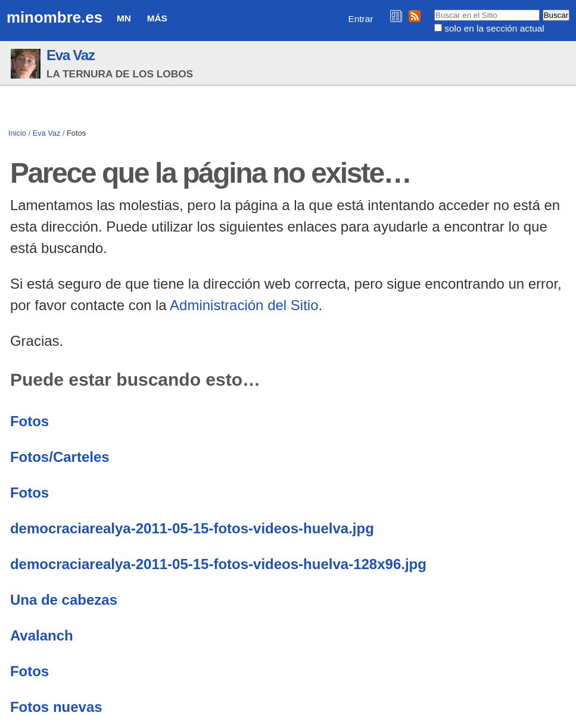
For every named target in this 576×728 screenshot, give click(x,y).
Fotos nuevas (56, 707)
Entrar (361, 19)
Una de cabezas (64, 600)
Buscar (434, 9)
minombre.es (55, 17)
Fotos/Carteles (60, 457)
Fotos (29, 421)
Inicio (17, 133)
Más (157, 18)
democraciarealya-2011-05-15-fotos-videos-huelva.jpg (192, 528)
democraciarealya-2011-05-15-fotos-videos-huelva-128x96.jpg (218, 564)
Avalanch (42, 635)
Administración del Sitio (244, 305)
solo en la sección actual (494, 28)
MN (124, 18)
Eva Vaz (71, 55)
